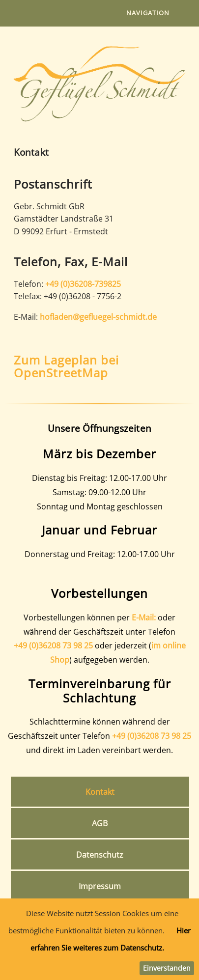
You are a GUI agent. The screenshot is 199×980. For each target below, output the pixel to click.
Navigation (148, 13)
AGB (100, 823)
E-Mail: (144, 617)
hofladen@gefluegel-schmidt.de (98, 317)
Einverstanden (167, 968)
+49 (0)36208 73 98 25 (53, 645)
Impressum (100, 886)
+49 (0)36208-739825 (83, 284)
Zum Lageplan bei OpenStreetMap (66, 366)
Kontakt (100, 792)
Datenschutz (100, 855)
